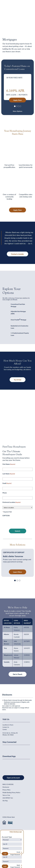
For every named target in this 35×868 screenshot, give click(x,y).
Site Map (5, 801)
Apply (18, 865)
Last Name (9, 474)
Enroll (18, 852)
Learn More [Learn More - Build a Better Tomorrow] (17, 572)
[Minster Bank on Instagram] (18, 748)
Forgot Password (15, 855)
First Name (9, 464)
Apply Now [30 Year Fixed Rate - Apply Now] (17, 100)
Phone (5, 493)
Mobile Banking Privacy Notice (11, 792)
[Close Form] (2, 832)
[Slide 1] (15, 106)
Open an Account (13, 778)
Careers (5, 729)
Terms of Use (6, 795)
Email (7, 483)
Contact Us (6, 727)
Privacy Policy (6, 790)
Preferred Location (11, 502)
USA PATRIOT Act (8, 798)
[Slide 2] (17, 106)
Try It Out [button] (18, 380)
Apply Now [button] (17, 210)
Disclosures (6, 787)
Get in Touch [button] (18, 674)
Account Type (7, 837)
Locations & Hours (8, 725)
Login (5, 866)
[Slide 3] (18, 106)
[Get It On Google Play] (18, 765)
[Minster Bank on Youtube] (14, 748)
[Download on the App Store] (7, 765)
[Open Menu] (29, 6)
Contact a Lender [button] (17, 254)
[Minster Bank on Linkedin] (9, 748)
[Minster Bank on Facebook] (4, 748)
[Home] (6, 6)
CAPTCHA (6, 515)
